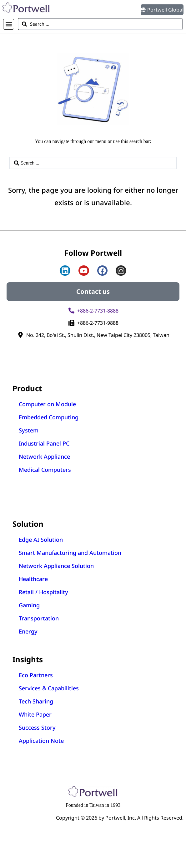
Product (27, 388)
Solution (28, 524)
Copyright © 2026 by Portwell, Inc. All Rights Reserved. (120, 818)
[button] (9, 24)
